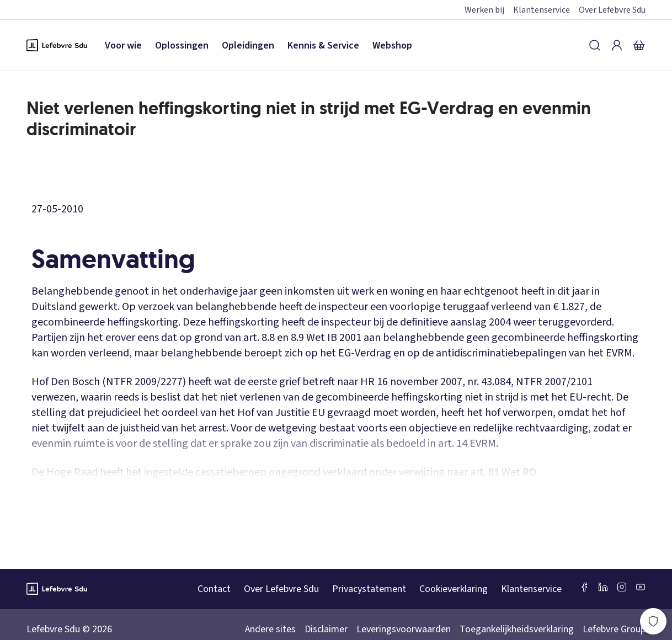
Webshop (392, 46)
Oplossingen (182, 46)
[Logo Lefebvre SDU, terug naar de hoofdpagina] (57, 45)
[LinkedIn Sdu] (603, 587)
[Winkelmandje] (639, 45)
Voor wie (123, 46)
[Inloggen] (617, 45)
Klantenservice (542, 10)
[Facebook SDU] (584, 587)
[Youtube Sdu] (641, 587)
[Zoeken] (595, 45)
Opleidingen (248, 46)
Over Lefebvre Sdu (612, 10)
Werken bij (484, 10)
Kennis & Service (323, 46)
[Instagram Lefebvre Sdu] (622, 587)
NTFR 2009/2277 (144, 382)
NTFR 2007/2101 (554, 382)
